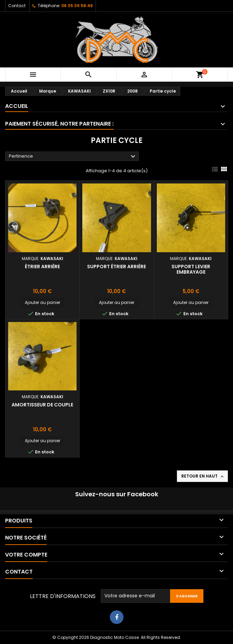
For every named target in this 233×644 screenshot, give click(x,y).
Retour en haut (203, 476)
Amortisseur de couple (42, 405)
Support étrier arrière (116, 267)
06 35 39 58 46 (77, 6)
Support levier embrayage (191, 269)
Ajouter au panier (43, 302)
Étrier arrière (42, 267)
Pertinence (73, 157)
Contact (17, 6)
